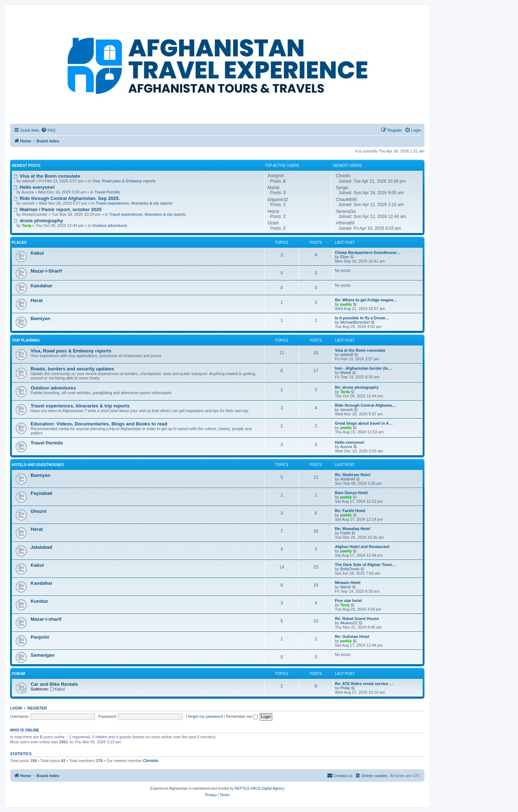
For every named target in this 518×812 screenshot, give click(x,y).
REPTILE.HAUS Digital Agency (259, 788)
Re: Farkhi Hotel (350, 511)
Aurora (346, 447)
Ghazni (38, 511)
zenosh (347, 410)
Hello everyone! (34, 187)
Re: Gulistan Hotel (352, 637)
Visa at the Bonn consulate (47, 176)
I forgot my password (204, 716)
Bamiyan (40, 318)
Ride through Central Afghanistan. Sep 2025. (67, 198)
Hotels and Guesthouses (38, 465)
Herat (37, 300)
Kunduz (39, 601)
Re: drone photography (357, 387)
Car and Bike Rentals (54, 684)
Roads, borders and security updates (72, 369)
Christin (151, 761)
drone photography (38, 221)
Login (16, 708)
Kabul (37, 253)
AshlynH (348, 479)
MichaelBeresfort (355, 322)
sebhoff (347, 355)
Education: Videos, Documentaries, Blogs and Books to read (99, 424)
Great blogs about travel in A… (364, 423)
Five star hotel (348, 601)
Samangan (43, 655)
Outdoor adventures (110, 225)
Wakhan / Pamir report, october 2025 (58, 209)
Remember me (242, 716)
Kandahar (42, 286)
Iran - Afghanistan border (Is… (363, 368)
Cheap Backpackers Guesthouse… (368, 252)
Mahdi (346, 373)
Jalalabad (41, 547)
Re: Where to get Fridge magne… (366, 300)
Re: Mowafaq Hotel (353, 529)
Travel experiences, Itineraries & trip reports (134, 203)
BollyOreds (350, 569)
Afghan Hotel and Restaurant (362, 547)
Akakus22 (349, 623)
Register (37, 708)
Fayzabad (41, 493)
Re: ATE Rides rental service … (364, 684)
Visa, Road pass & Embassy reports (124, 181)
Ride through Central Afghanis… (365, 405)
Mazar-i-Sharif (46, 271)
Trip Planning (26, 340)
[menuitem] (48, 130)
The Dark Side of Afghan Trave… (365, 565)
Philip (345, 688)
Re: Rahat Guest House (357, 619)
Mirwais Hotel (348, 583)
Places (19, 243)
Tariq (345, 392)
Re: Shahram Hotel (353, 475)
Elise (345, 257)
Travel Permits (107, 192)
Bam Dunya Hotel (351, 493)
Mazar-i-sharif (46, 619)
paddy (346, 304)
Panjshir (40, 637)
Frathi (345, 533)
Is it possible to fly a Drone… (362, 318)
